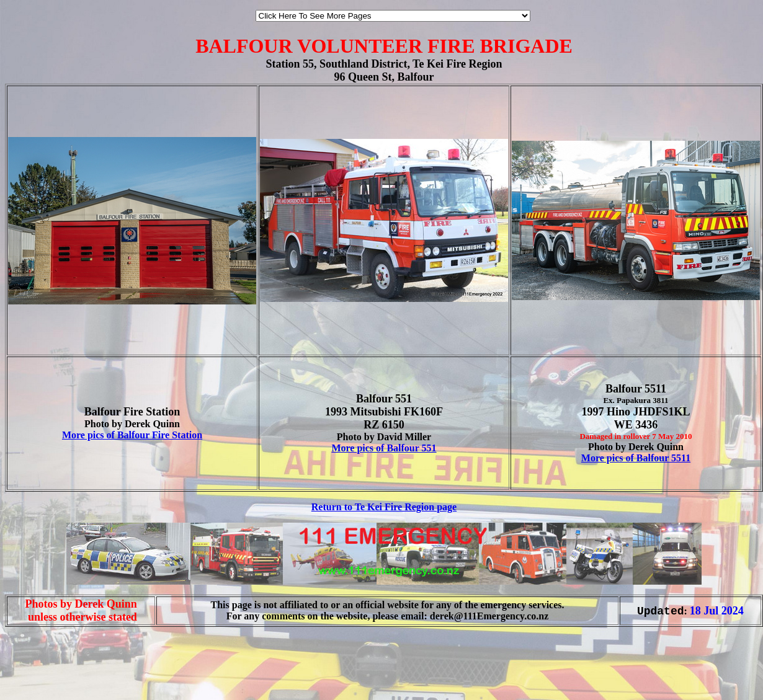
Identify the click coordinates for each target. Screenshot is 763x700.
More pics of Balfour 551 (384, 448)
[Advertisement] (42, 674)
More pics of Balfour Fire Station (132, 435)
